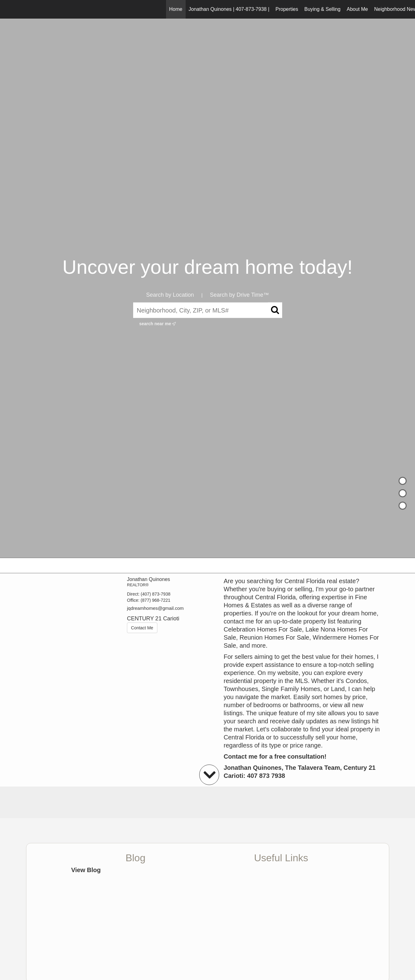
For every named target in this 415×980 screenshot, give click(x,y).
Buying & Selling (322, 9)
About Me (357, 9)
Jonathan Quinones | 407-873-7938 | (229, 9)
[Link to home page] (8, 9)
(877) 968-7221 (156, 600)
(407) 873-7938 (156, 594)
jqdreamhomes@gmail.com (155, 608)
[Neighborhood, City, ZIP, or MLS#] (208, 310)
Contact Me (142, 628)
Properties (287, 9)
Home (176, 9)
